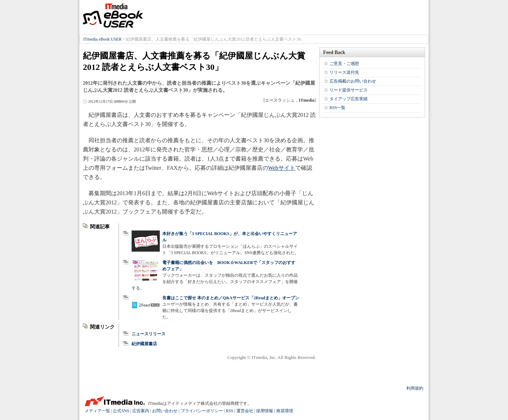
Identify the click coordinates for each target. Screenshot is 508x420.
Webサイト (282, 168)
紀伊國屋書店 (144, 344)
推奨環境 (285, 411)
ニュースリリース (149, 334)
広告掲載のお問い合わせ (353, 81)
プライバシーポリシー (202, 411)
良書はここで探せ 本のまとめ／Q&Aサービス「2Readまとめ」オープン (231, 298)
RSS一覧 (337, 108)
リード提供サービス (349, 90)
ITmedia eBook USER (113, 16)
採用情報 (265, 411)
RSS (229, 411)
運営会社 (245, 411)
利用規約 (415, 388)
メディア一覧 (97, 411)
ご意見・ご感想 (344, 64)
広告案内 (141, 411)
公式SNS (121, 411)
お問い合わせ (165, 411)
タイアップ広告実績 (349, 99)
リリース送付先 (344, 72)
